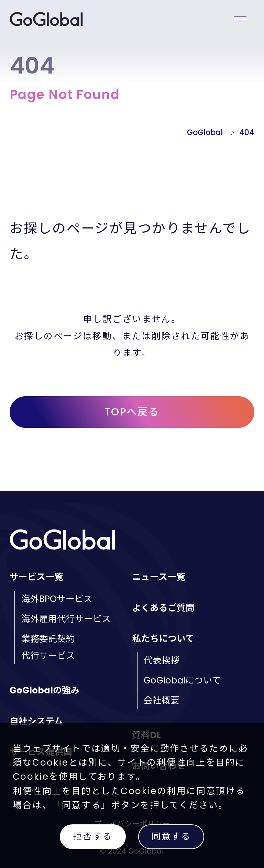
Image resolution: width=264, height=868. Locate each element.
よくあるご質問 (163, 608)
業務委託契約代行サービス (48, 647)
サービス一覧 (36, 577)
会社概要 (162, 700)
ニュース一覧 (159, 577)
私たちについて (163, 638)
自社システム (36, 721)
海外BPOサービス (57, 599)
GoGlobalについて (182, 680)
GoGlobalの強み (45, 690)
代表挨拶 (162, 660)
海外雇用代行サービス (66, 619)
